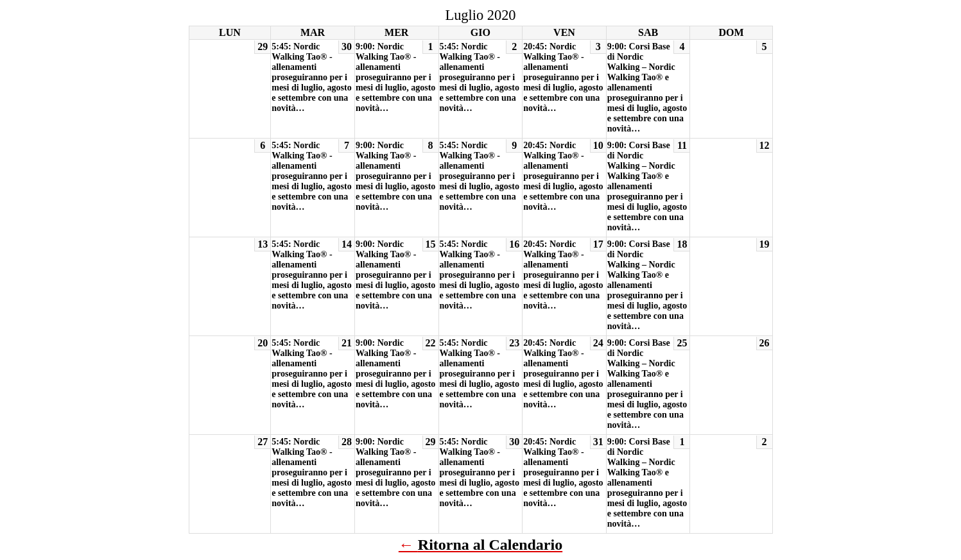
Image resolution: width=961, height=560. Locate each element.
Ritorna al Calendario (490, 545)
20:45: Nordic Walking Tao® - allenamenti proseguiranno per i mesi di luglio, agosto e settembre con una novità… (563, 77)
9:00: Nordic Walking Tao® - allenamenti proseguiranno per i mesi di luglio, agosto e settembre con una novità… (395, 77)
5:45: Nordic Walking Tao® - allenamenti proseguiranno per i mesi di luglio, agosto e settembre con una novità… (311, 77)
